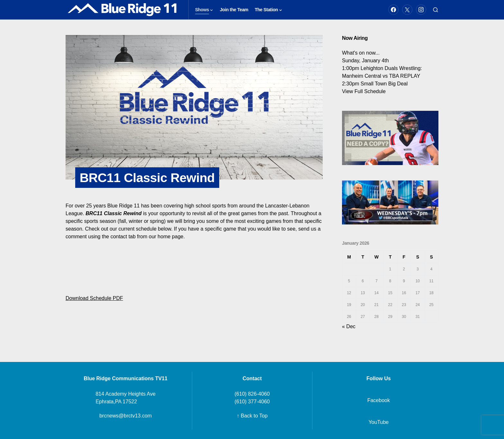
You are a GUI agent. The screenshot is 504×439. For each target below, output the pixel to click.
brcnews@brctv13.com (126, 416)
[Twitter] (407, 10)
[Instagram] (421, 10)
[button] (436, 10)
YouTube (378, 422)
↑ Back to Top (252, 416)
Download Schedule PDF (94, 299)
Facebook (379, 400)
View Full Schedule (364, 91)
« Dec (349, 326)
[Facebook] (393, 10)
